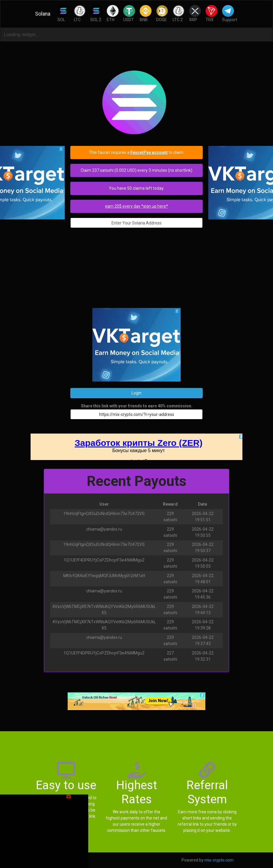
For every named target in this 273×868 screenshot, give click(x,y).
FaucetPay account (149, 152)
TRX (212, 14)
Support (230, 14)
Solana (43, 14)
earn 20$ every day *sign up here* (136, 206)
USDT (129, 14)
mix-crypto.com (219, 860)
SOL (63, 14)
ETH (113, 14)
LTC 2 (179, 14)
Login (136, 393)
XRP (195, 14)
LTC (80, 14)
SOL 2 (96, 14)
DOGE (162, 14)
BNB (146, 14)
